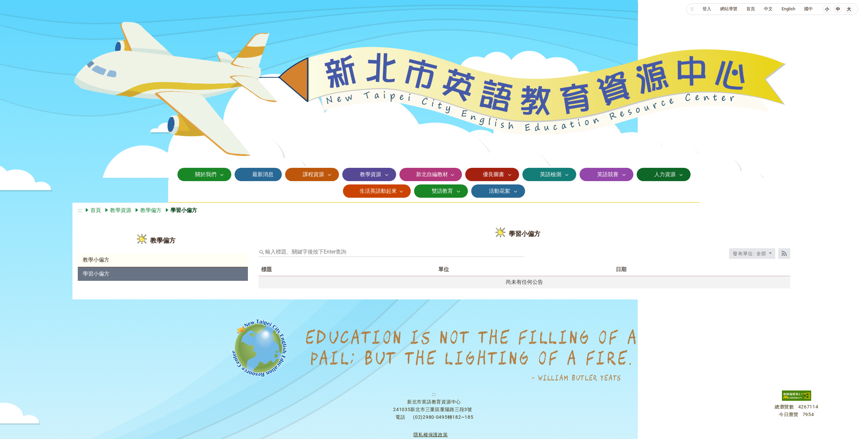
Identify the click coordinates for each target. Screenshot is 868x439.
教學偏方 (151, 210)
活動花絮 (499, 191)
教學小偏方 (96, 260)
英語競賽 (608, 174)
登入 (707, 9)
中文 (768, 9)
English (788, 9)
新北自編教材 (432, 174)
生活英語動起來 (378, 191)
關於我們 (206, 174)
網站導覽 (729, 9)
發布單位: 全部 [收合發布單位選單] (750, 254)
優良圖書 (493, 174)
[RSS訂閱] (784, 254)
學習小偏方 (96, 274)
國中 (809, 9)
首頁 (751, 9)
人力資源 (665, 174)
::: (692, 9)
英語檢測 (551, 174)
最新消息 (263, 174)
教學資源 (371, 174)
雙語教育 (442, 191)
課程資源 (313, 174)
